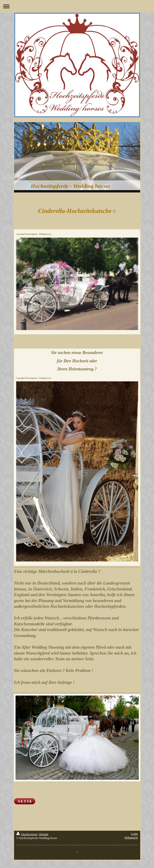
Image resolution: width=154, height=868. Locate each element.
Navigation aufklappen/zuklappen (77, 6)
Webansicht (131, 838)
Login (134, 834)
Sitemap (43, 834)
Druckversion (27, 834)
